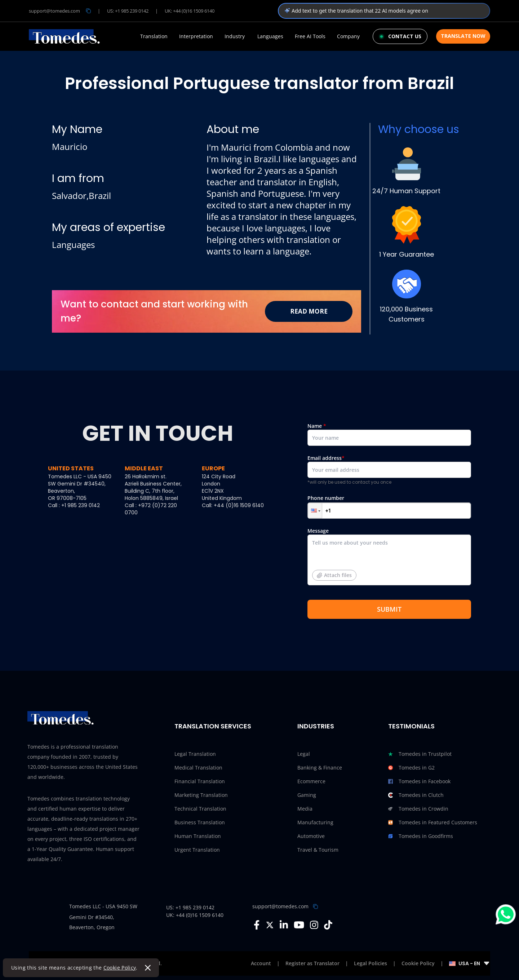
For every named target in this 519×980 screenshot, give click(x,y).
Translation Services (213, 726)
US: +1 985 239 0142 (128, 11)
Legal (304, 754)
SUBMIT (389, 609)
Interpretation (196, 36)
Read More (309, 311)
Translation (154, 36)
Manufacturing (315, 822)
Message (389, 559)
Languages (270, 36)
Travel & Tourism (318, 850)
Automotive (311, 836)
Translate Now (463, 36)
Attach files (334, 575)
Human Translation (198, 836)
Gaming (307, 795)
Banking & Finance (320, 768)
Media (305, 809)
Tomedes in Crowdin (418, 809)
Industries (316, 726)
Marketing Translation (201, 795)
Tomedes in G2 (411, 768)
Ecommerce (311, 781)
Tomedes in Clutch (416, 795)
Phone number (389, 507)
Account (261, 963)
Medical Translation (198, 768)
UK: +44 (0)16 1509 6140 (190, 11)
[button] (315, 511)
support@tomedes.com (280, 906)
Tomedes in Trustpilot (420, 754)
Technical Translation (200, 809)
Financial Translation (200, 781)
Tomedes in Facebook (419, 781)
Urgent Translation (197, 850)
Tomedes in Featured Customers (433, 822)
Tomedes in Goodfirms (421, 836)
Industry (235, 36)
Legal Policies (371, 963)
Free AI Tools (310, 36)
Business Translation (200, 822)
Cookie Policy (120, 968)
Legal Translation (195, 754)
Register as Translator (312, 963)
